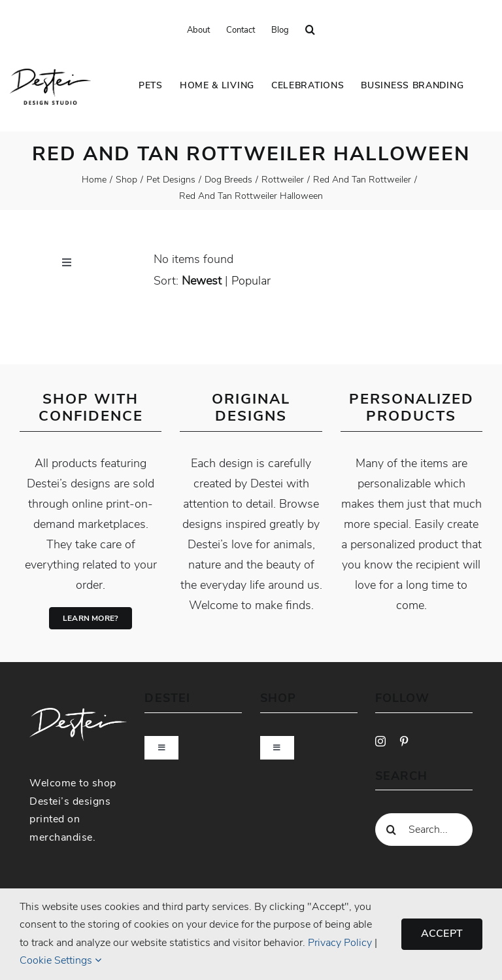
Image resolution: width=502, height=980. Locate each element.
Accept (442, 934)
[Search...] (424, 830)
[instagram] (380, 741)
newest (202, 281)
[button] (310, 30)
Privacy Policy (340, 943)
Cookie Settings (60, 960)
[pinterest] (404, 741)
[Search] (392, 830)
